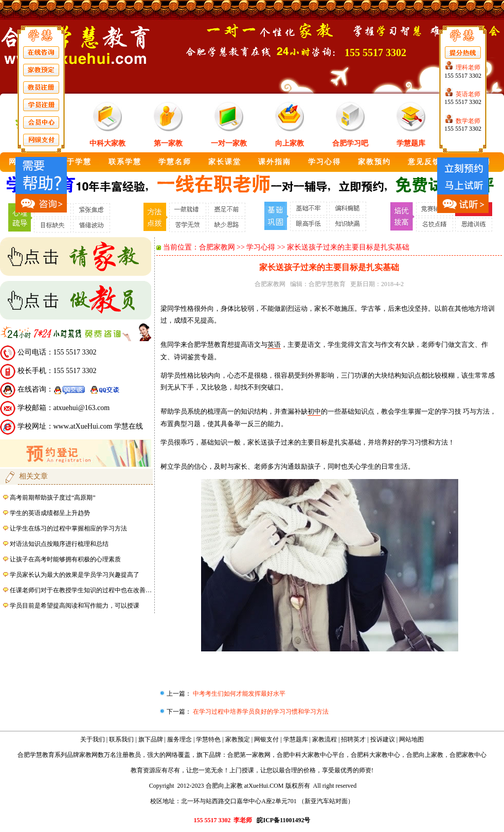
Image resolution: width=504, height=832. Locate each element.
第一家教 (168, 143)
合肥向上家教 (425, 755)
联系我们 (121, 739)
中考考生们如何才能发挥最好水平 (238, 694)
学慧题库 (411, 143)
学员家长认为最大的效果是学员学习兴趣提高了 (75, 575)
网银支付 (266, 739)
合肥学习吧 (350, 143)
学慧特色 (208, 739)
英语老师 (468, 94)
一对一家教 (229, 143)
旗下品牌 (151, 739)
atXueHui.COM (264, 786)
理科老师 (468, 67)
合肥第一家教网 (249, 755)
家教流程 (325, 739)
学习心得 (325, 162)
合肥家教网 (217, 247)
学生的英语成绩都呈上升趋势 (50, 513)
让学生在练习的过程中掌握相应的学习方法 (68, 528)
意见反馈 (424, 162)
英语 (274, 344)
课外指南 (275, 162)
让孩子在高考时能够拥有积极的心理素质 (65, 559)
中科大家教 (107, 143)
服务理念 (179, 739)
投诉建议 (383, 739)
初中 (314, 411)
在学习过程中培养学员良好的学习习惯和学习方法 (260, 712)
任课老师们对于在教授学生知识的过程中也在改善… (81, 590)
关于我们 (93, 739)
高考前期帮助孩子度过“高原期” (53, 498)
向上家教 (290, 143)
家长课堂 (225, 162)
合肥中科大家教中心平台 (311, 755)
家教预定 (238, 739)
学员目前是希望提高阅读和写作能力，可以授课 (75, 606)
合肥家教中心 (468, 755)
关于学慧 (75, 162)
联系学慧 (125, 162)
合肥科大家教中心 (375, 755)
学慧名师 (175, 162)
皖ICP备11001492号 (283, 820)
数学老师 (468, 121)
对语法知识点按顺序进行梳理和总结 (59, 544)
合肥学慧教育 (327, 284)
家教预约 (374, 162)
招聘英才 (353, 739)
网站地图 (411, 739)
